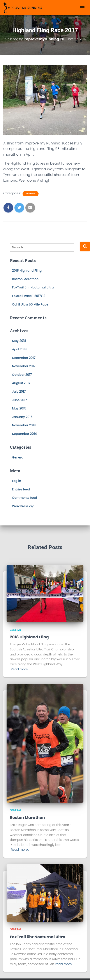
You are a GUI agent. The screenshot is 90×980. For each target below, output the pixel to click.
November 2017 (24, 366)
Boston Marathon (25, 279)
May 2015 (19, 408)
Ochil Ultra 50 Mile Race (30, 304)
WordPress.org (23, 506)
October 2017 (22, 375)
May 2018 (19, 341)
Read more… (20, 669)
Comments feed (25, 498)
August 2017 (21, 383)
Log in (17, 481)
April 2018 (19, 349)
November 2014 (24, 425)
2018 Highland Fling (27, 270)
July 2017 (19, 392)
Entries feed (21, 489)
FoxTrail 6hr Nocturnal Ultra (33, 287)
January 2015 (22, 417)
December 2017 (24, 358)
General (31, 194)
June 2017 (19, 400)
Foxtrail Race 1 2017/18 (29, 296)
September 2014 (24, 434)
